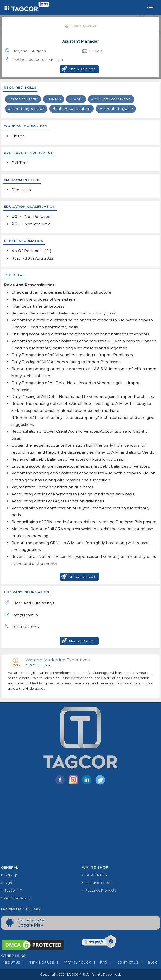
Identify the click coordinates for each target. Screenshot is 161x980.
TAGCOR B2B (94, 875)
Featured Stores (97, 883)
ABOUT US (11, 962)
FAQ (99, 962)
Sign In (8, 883)
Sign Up (9, 875)
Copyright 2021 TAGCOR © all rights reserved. (80, 974)
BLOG (148, 962)
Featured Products (99, 890)
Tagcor (12, 890)
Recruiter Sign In (16, 898)
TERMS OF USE (37, 962)
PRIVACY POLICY (72, 962)
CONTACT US (123, 962)
